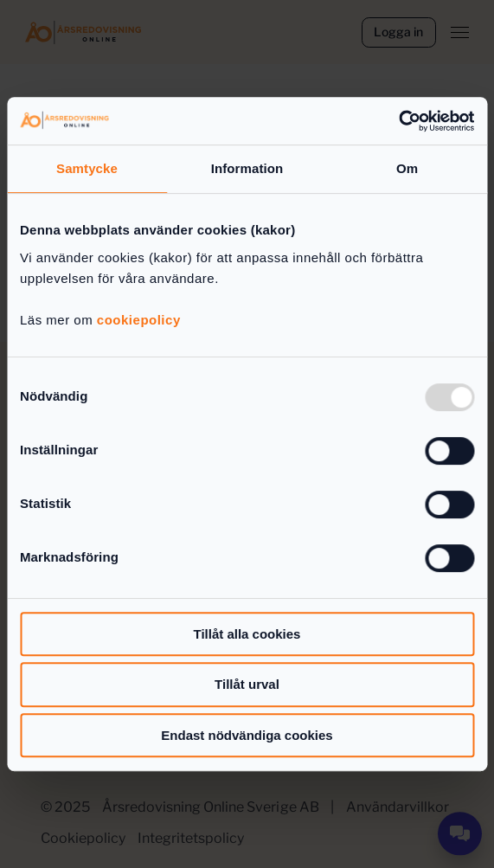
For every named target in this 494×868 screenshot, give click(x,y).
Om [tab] (407, 168)
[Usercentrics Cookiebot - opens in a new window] (398, 121)
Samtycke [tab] (87, 168)
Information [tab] (247, 168)
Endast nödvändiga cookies (247, 735)
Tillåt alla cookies (247, 634)
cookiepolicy (139, 320)
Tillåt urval (247, 684)
